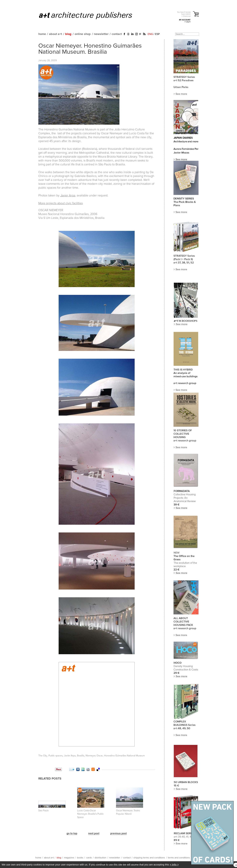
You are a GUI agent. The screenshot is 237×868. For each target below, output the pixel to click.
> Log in (188, 22)
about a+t (55, 34)
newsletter (101, 34)
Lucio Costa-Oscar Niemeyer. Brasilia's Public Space (90, 814)
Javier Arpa (68, 196)
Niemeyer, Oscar (94, 756)
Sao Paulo (43, 811)
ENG (150, 34)
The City (43, 756)
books (80, 858)
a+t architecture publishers (90, 15)
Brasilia (81, 756)
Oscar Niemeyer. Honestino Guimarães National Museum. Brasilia (90, 49)
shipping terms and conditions (149, 858)
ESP (157, 34)
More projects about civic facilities (61, 203)
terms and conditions (179, 858)
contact (117, 34)
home (42, 34)
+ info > (174, 865)
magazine (69, 858)
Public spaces (55, 756)
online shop (83, 34)
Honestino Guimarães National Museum (124, 756)
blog (68, 34)
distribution (100, 858)
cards (89, 858)
